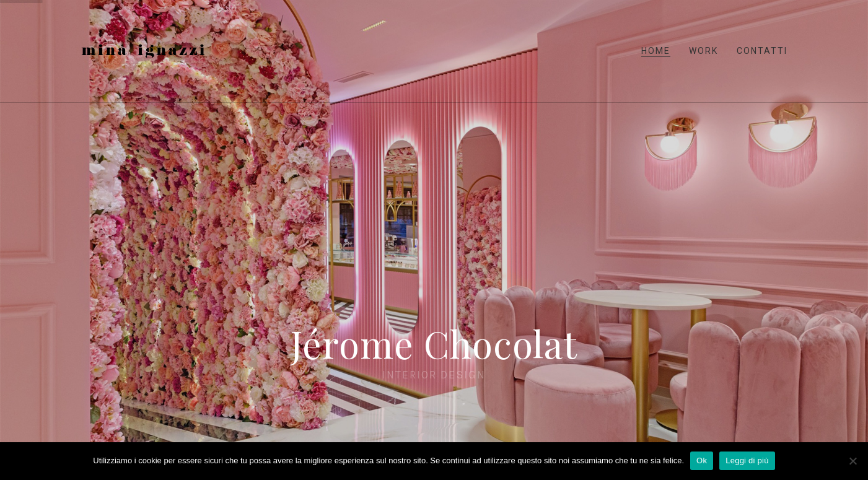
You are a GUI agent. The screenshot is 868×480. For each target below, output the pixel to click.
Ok (702, 460)
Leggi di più (747, 460)
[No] (853, 461)
